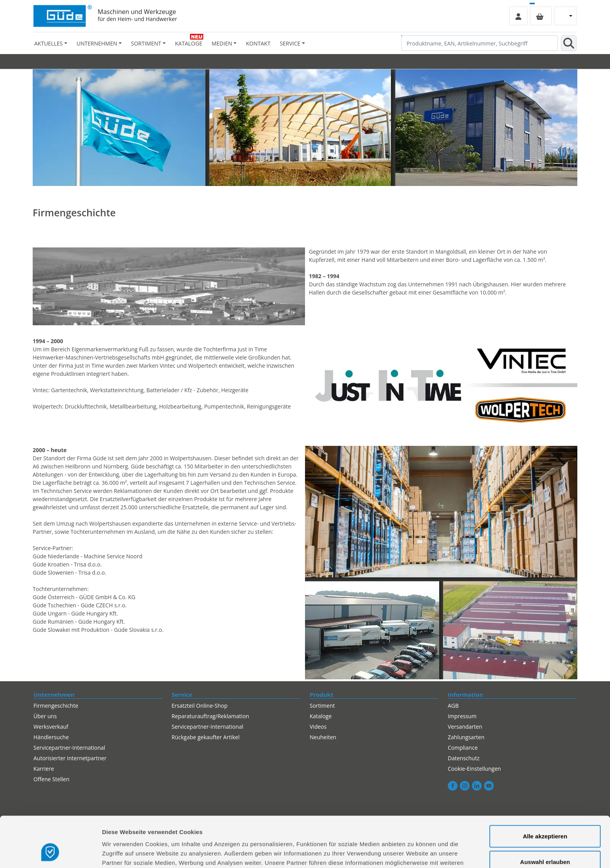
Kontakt (258, 43)
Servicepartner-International (69, 748)
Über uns (45, 716)
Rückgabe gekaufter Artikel (206, 737)
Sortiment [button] (146, 43)
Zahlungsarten (466, 737)
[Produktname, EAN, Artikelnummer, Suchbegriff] (480, 43)
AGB (453, 706)
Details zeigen (414, 853)
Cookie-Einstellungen (474, 769)
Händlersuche (51, 737)
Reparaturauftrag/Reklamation (210, 716)
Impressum (462, 716)
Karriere (44, 769)
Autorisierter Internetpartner (70, 758)
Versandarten (465, 727)
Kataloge (189, 43)
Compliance (463, 748)
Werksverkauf (51, 727)
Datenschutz (464, 758)
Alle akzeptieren (545, 792)
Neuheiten (323, 737)
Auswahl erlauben (545, 817)
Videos (318, 727)
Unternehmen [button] (97, 43)
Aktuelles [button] (48, 43)
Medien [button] (222, 43)
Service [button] (290, 43)
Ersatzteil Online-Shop (200, 706)
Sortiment (322, 706)
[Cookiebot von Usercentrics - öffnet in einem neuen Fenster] (50, 853)
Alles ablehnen (545, 843)
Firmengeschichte (56, 706)
